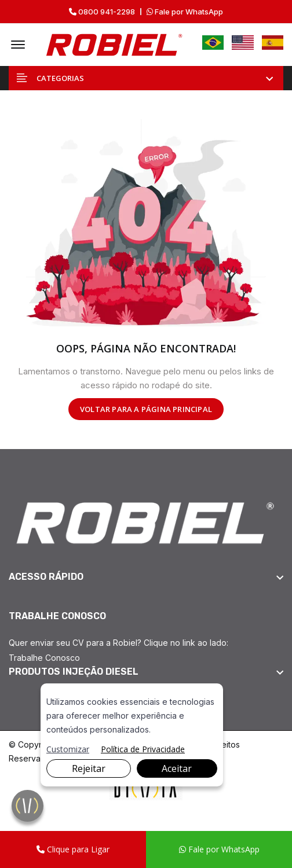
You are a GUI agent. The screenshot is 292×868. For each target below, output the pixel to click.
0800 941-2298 (102, 12)
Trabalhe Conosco (44, 658)
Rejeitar (89, 768)
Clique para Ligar (73, 849)
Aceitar (177, 768)
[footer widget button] (146, 577)
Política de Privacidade (143, 749)
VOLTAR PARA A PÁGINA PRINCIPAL (146, 409)
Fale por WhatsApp (185, 12)
